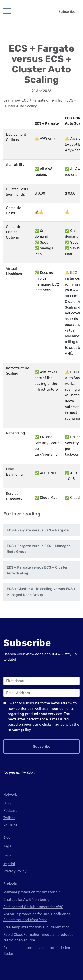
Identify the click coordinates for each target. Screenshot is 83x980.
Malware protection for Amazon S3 (32, 892)
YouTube (10, 825)
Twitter (9, 818)
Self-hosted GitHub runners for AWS (33, 907)
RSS (30, 773)
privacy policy (19, 730)
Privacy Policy (15, 871)
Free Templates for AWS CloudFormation (37, 927)
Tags (7, 846)
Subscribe (67, 12)
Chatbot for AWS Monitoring (26, 900)
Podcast (10, 811)
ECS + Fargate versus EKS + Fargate (38, 530)
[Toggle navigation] (7, 11)
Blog (7, 803)
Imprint (9, 864)
